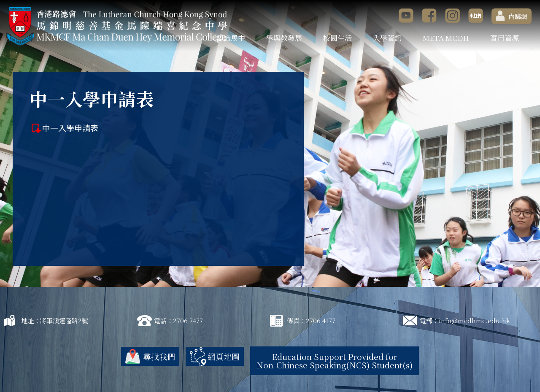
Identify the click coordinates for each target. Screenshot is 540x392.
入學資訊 (387, 38)
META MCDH (446, 38)
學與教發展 (284, 38)
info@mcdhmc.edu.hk (474, 320)
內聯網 (512, 16)
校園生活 (337, 38)
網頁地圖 (224, 356)
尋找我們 (159, 356)
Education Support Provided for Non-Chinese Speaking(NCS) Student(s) (335, 361)
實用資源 (505, 38)
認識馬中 (231, 38)
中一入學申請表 (70, 128)
